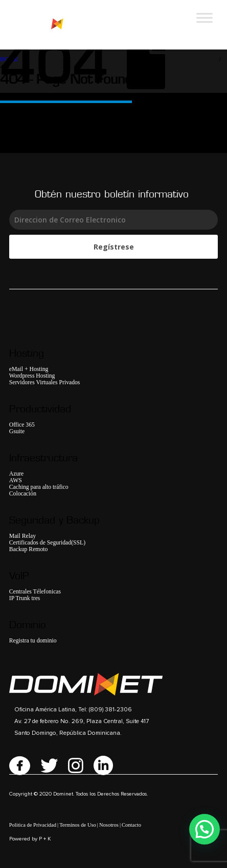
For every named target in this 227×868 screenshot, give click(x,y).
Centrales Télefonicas (35, 592)
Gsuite (17, 431)
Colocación (23, 494)
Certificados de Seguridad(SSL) (47, 543)
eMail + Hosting (29, 369)
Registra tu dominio (33, 641)
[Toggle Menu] (205, 18)
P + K (45, 839)
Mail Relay (22, 536)
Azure (17, 474)
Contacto (131, 825)
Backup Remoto (29, 549)
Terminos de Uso (78, 825)
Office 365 (22, 425)
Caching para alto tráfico (39, 487)
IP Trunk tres (25, 598)
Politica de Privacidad (33, 825)
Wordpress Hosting (32, 376)
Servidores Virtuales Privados (45, 382)
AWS (16, 480)
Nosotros (109, 825)
